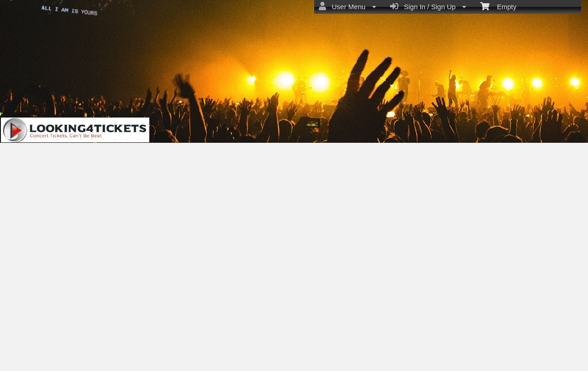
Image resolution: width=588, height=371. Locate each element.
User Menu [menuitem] (348, 6)
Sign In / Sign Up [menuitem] (428, 6)
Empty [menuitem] (498, 6)
